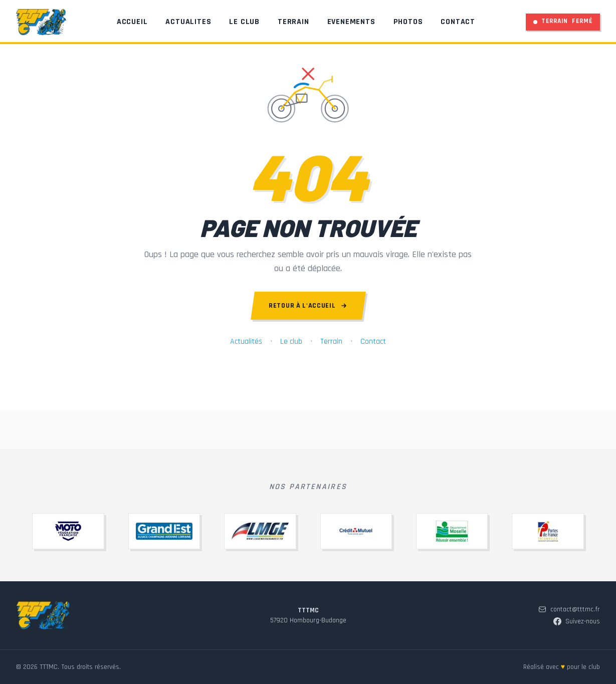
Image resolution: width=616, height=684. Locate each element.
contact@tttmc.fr (569, 639)
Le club (291, 341)
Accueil (132, 24)
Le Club (245, 24)
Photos (408, 24)
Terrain (294, 24)
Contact (458, 24)
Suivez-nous (577, 651)
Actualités (246, 341)
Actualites (189, 24)
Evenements (351, 24)
